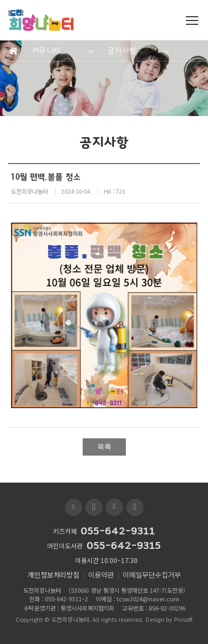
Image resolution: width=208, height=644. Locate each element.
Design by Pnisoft (169, 619)
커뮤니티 (46, 50)
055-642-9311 (118, 531)
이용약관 (101, 575)
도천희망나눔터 (70, 619)
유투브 (94, 507)
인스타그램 (135, 507)
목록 (104, 447)
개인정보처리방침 (53, 575)
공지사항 (122, 50)
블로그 (73, 507)
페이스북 (115, 507)
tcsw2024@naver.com (148, 599)
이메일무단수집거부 (152, 575)
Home (12, 51)
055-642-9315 (124, 546)
